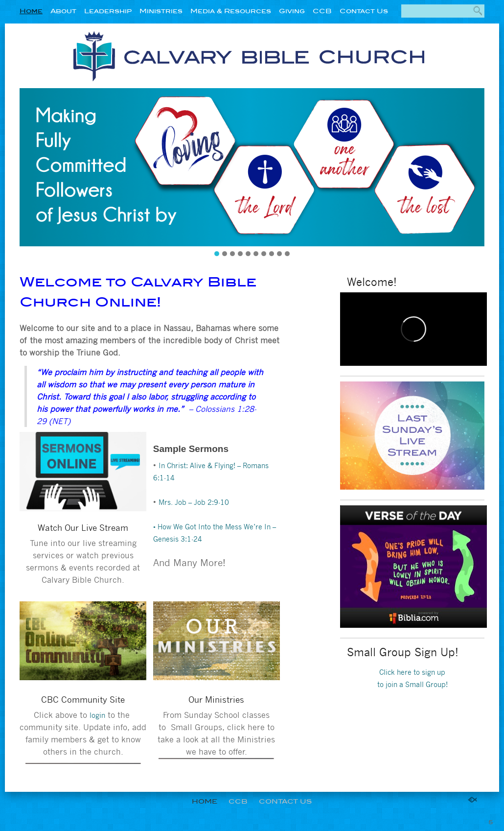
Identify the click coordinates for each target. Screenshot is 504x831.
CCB (322, 11)
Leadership (108, 11)
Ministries (161, 11)
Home (31, 11)
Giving (292, 11)
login (97, 715)
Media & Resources (231, 11)
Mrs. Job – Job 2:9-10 (194, 502)
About (63, 11)
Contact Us (364, 11)
